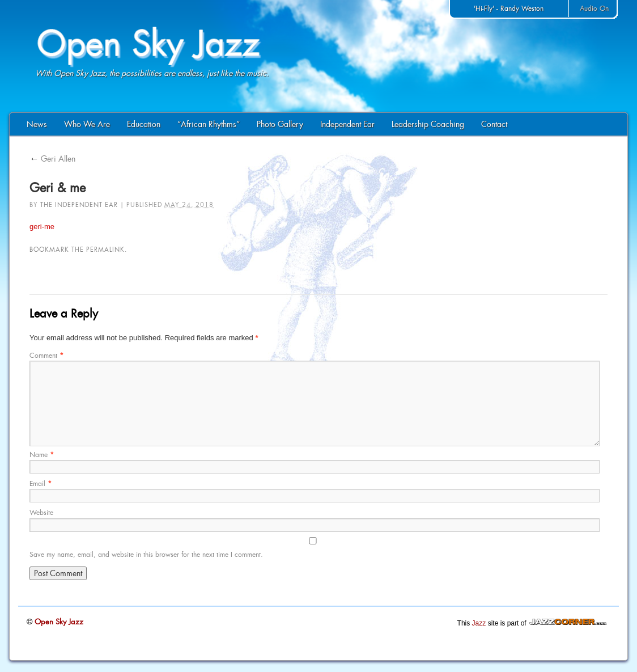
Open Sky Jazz (58, 622)
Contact (494, 124)
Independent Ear (347, 124)
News (37, 124)
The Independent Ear (79, 205)
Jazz (479, 623)
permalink (105, 250)
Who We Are (87, 124)
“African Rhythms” (209, 124)
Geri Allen (52, 159)
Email (41, 484)
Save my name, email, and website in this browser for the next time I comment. (146, 555)
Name (42, 455)
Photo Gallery (280, 124)
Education (144, 124)
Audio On (594, 9)
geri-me (42, 227)
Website (41, 513)
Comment (46, 356)
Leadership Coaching (428, 124)
